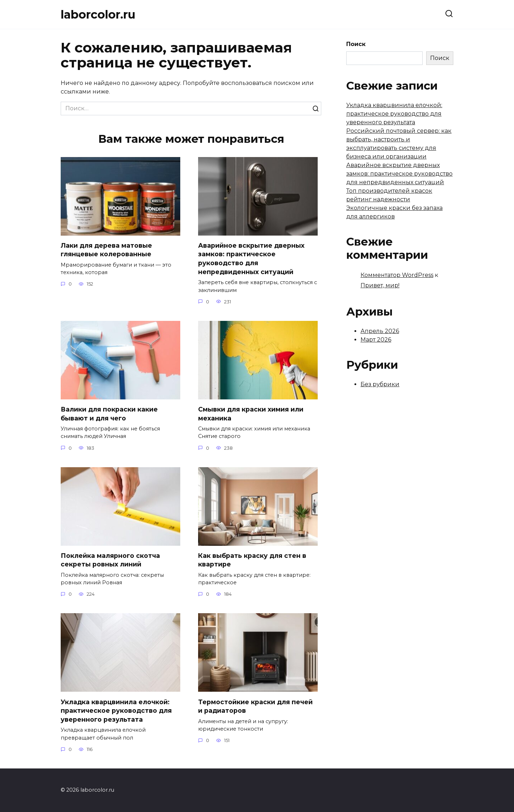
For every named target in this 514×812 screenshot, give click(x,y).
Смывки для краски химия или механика (251, 414)
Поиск (356, 44)
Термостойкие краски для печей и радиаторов (255, 706)
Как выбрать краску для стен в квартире (252, 560)
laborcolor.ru (98, 14)
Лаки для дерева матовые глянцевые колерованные (106, 250)
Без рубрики (380, 384)
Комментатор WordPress (397, 275)
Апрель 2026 (380, 331)
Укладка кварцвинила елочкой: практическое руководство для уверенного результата (116, 711)
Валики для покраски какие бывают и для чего (109, 414)
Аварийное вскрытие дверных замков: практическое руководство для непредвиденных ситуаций (251, 259)
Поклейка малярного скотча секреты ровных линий (110, 560)
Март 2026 (376, 340)
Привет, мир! (380, 285)
